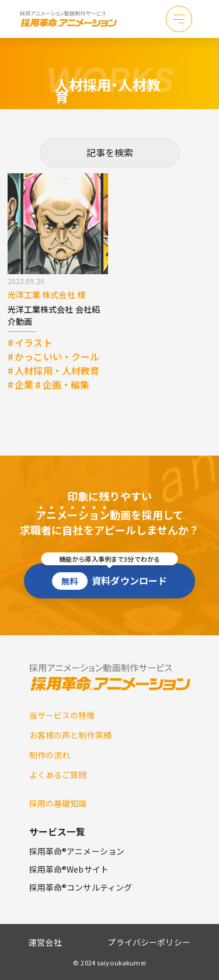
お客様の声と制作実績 (70, 735)
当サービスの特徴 (62, 715)
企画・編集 (66, 384)
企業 (24, 384)
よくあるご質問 (58, 775)
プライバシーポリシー (149, 942)
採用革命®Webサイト (69, 869)
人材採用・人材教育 (57, 370)
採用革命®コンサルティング (81, 887)
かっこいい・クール (57, 356)
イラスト (34, 342)
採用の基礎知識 (58, 803)
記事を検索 (110, 152)
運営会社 (45, 942)
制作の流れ (50, 755)
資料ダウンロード (109, 577)
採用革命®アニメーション (77, 851)
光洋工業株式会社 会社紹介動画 (54, 315)
